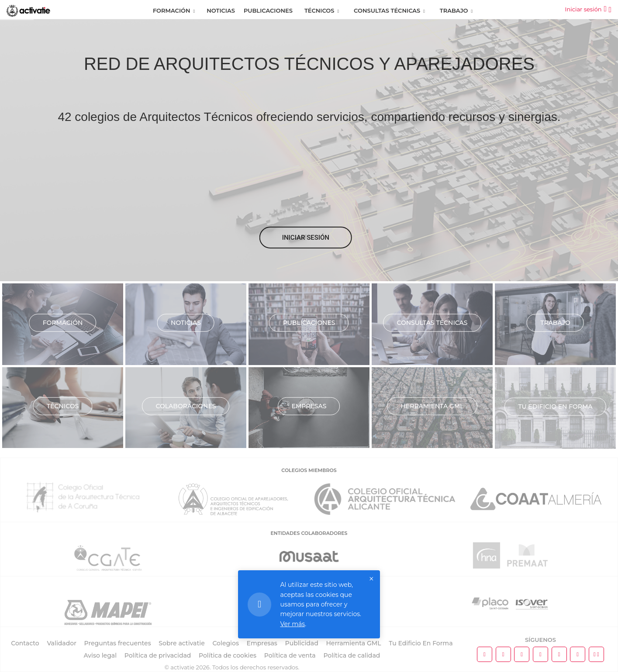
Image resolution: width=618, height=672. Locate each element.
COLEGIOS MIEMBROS (309, 470)
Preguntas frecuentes (118, 643)
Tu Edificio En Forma (421, 643)
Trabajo (454, 10)
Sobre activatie (181, 643)
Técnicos (319, 10)
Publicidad (302, 643)
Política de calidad (352, 655)
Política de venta (290, 655)
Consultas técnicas (432, 322)
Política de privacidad (158, 655)
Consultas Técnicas (387, 10)
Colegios (226, 643)
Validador (61, 643)
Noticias (221, 10)
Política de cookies (228, 655)
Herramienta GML (432, 406)
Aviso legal (100, 655)
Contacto (25, 643)
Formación (172, 10)
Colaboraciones (186, 406)
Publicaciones (268, 10)
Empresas (309, 406)
